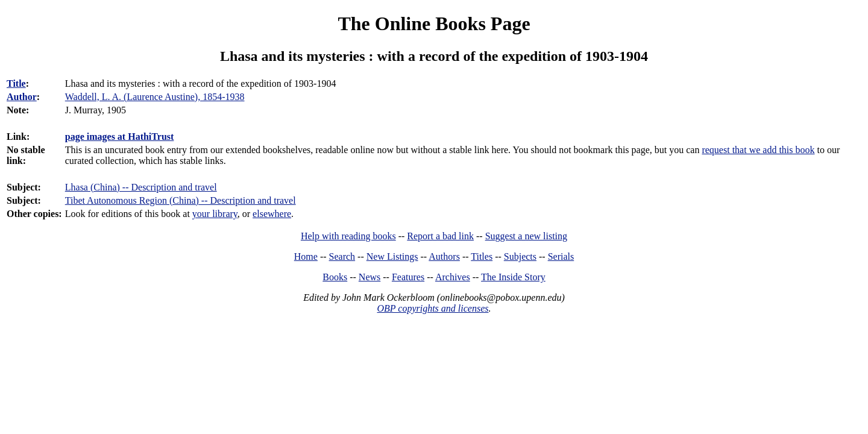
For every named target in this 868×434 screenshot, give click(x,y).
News (370, 277)
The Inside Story (513, 277)
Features (408, 277)
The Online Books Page (434, 24)
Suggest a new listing (526, 236)
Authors (444, 256)
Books (335, 277)
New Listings (392, 256)
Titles (482, 256)
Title (16, 83)
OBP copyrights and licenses (432, 308)
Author (22, 97)
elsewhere (272, 214)
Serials (561, 256)
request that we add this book (758, 150)
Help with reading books (348, 236)
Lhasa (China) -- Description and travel (141, 187)
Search (342, 256)
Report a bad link (440, 236)
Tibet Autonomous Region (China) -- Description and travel (181, 200)
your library (215, 214)
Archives (453, 277)
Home (306, 256)
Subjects (520, 256)
